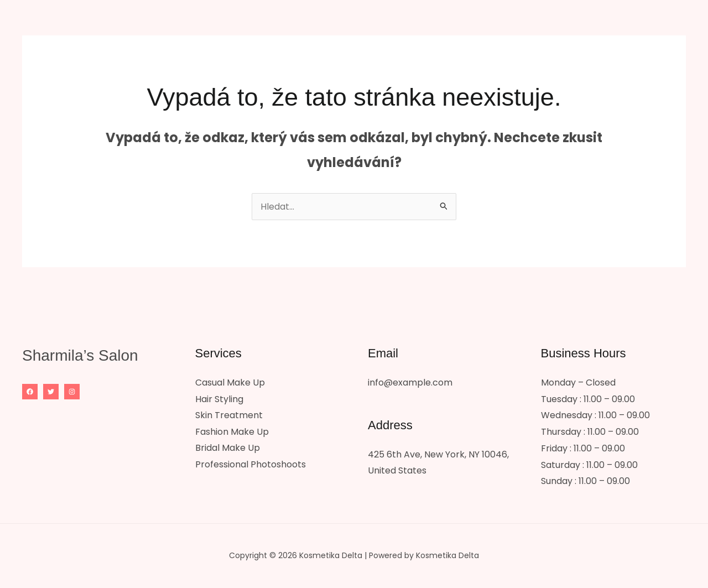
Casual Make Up (230, 384)
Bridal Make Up (228, 449)
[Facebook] (30, 393)
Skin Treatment (229, 416)
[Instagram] (72, 393)
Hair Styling (219, 400)
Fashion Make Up (232, 433)
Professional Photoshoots (251, 466)
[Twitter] (51, 393)
